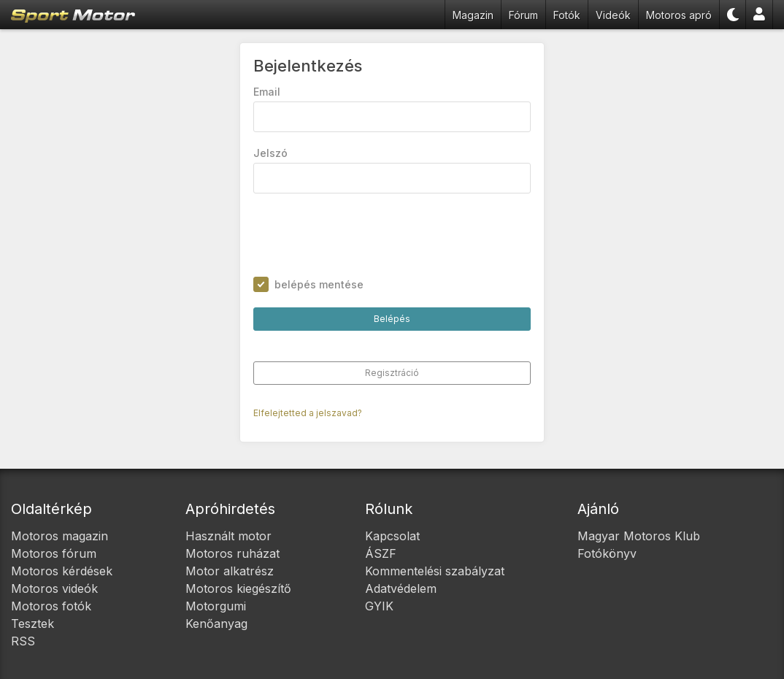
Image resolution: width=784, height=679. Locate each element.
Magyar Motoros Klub (639, 536)
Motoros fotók (51, 606)
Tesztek (32, 624)
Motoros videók (54, 588)
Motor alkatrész (230, 571)
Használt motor (228, 536)
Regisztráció (392, 373)
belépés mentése (319, 284)
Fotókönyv (607, 553)
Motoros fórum (54, 553)
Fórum (523, 15)
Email (267, 92)
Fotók (567, 15)
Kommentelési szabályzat (435, 571)
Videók (613, 15)
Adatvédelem (401, 588)
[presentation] (364, 235)
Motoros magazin (59, 536)
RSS (23, 641)
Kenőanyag (216, 624)
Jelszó (270, 153)
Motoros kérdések (62, 571)
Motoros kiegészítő (238, 588)
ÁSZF (381, 553)
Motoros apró (679, 15)
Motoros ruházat (232, 553)
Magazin (473, 15)
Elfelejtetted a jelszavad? (308, 413)
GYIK (379, 606)
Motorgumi (216, 606)
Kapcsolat (392, 536)
